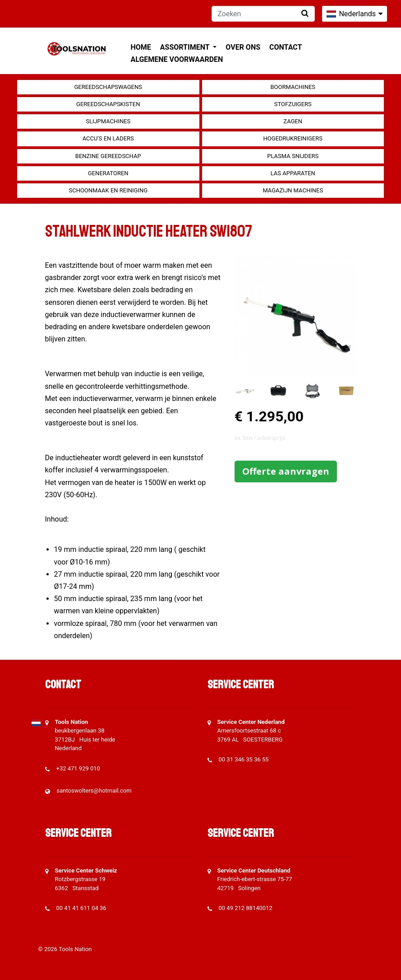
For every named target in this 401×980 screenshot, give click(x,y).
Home (141, 47)
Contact (286, 47)
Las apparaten (293, 173)
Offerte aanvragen (286, 471)
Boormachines (293, 87)
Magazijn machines (293, 190)
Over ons (243, 47)
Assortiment (186, 47)
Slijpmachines (108, 121)
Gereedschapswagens (108, 87)
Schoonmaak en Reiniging (108, 190)
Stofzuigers (293, 104)
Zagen (293, 121)
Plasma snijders (293, 156)
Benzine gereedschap (108, 156)
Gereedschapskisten (108, 104)
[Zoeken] (263, 14)
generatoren (108, 173)
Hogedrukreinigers (293, 138)
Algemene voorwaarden (177, 59)
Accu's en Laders (108, 138)
